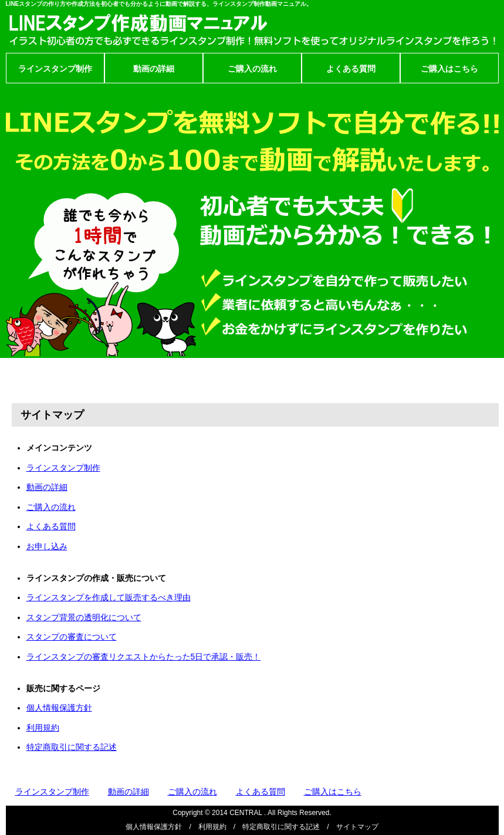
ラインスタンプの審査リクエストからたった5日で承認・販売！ (144, 657)
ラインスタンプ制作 (55, 69)
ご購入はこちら (449, 69)
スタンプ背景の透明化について (84, 617)
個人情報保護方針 (59, 708)
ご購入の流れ (252, 69)
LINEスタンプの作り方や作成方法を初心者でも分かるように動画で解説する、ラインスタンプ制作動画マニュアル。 (159, 4)
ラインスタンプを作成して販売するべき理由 (109, 597)
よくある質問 (351, 69)
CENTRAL (246, 813)
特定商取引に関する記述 (72, 747)
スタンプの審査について (72, 637)
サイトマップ (357, 827)
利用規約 (43, 728)
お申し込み (47, 546)
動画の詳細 (154, 69)
